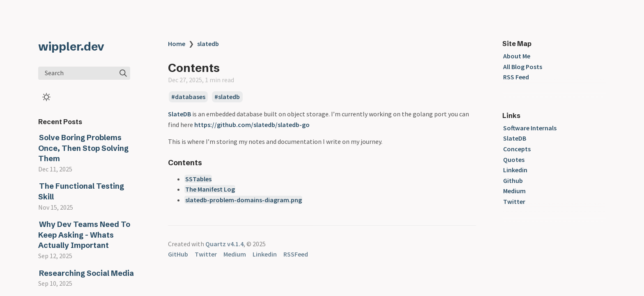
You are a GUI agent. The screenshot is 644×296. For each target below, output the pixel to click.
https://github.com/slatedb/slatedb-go (252, 125)
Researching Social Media (86, 273)
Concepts (517, 149)
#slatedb (227, 97)
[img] (123, 73)
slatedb (208, 44)
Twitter (514, 201)
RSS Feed (516, 77)
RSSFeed (296, 254)
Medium (514, 191)
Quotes (514, 160)
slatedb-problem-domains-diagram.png (244, 200)
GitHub (178, 254)
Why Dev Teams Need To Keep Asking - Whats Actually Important (84, 235)
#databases (188, 97)
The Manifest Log (210, 189)
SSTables (198, 179)
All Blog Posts (523, 67)
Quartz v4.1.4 (224, 244)
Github (513, 180)
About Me (517, 56)
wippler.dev (71, 46)
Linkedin (515, 170)
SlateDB (179, 114)
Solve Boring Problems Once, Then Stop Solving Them (83, 148)
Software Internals (530, 128)
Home (177, 44)
